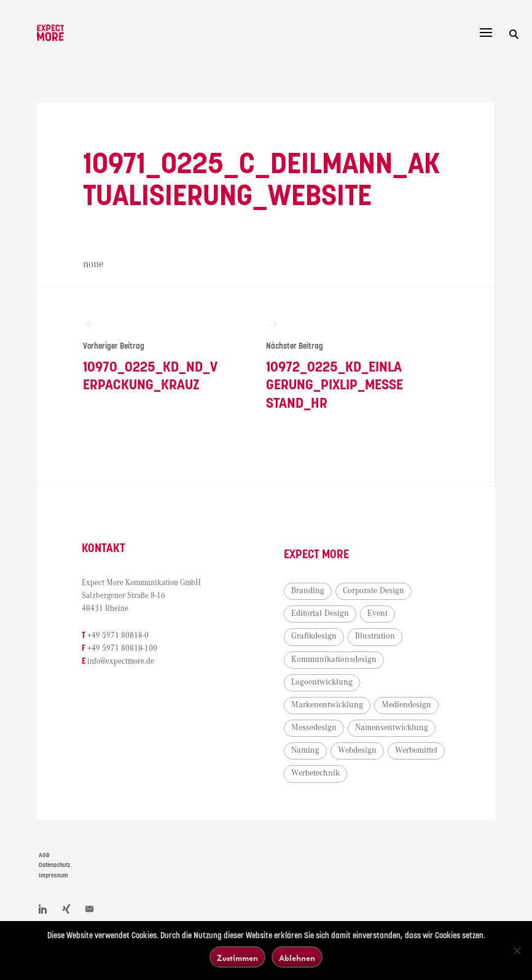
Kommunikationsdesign (334, 660)
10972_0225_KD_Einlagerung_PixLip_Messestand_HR (335, 365)
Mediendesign (407, 706)
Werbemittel (417, 752)
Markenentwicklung (328, 706)
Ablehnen (297, 958)
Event (378, 615)
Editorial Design (321, 615)
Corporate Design (374, 592)
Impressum (53, 877)
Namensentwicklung (392, 729)
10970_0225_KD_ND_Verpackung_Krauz (152, 356)
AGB (44, 856)
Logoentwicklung (323, 683)
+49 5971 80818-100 (123, 650)
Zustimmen (237, 958)
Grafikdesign (315, 637)
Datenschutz (54, 866)
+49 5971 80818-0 (119, 636)
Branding (308, 592)
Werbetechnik (316, 774)
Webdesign (358, 752)
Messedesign (315, 729)
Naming (306, 752)
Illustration (376, 637)
